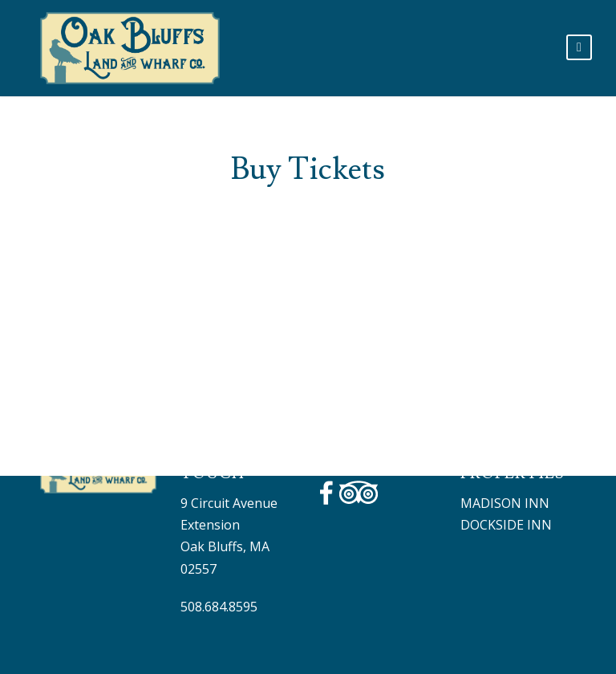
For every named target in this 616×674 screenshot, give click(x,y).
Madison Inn (505, 503)
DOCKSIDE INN (506, 525)
